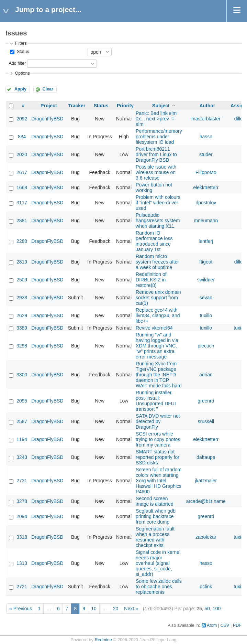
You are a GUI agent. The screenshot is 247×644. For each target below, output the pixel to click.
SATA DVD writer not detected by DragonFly (158, 421)
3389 (22, 328)
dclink (206, 587)
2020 (22, 154)
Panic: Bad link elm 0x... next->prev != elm (156, 119)
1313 (22, 563)
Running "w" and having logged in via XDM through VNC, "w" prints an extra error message (157, 346)
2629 (22, 315)
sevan (206, 298)
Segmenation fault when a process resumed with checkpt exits (155, 537)
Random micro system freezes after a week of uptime (157, 262)
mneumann (206, 221)
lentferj (206, 241)
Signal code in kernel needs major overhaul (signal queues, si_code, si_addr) (158, 563)
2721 (22, 587)
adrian (206, 375)
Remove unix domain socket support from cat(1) (158, 298)
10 (94, 609)
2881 (22, 221)
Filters (21, 43)
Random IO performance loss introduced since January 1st (154, 241)
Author (207, 106)
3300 (22, 375)
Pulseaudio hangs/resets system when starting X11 (158, 221)
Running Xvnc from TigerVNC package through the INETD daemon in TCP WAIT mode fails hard (159, 375)
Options (22, 73)
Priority (125, 106)
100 (217, 609)
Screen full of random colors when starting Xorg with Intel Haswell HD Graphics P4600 (159, 481)
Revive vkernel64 (154, 328)
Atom (212, 625)
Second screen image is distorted (155, 501)
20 (116, 609)
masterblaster (206, 119)
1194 (22, 439)
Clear (48, 89)
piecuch (206, 346)
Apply (20, 89)
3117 (22, 203)
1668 (22, 187)
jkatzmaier (206, 481)
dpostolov (206, 203)
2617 (22, 172)
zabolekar (206, 537)
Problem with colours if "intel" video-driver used (158, 203)
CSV (225, 625)
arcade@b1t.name (206, 501)
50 (207, 609)
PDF (237, 625)
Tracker (77, 106)
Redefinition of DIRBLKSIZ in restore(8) (151, 280)
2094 (22, 516)
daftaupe (206, 457)
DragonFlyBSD (47, 119)
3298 (22, 346)
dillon (240, 119)
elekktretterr (206, 187)
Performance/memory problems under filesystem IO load (159, 137)
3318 (22, 537)
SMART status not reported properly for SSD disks (158, 457)
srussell (206, 421)
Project (49, 106)
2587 (22, 421)
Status (22, 52)
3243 (22, 457)
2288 (22, 241)
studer (206, 154)
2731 (22, 481)
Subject (161, 106)
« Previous (21, 609)
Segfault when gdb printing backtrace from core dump (156, 516)
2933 (22, 298)
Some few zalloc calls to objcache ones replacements (159, 587)
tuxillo (206, 315)
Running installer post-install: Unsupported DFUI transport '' (156, 401)
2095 (22, 401)
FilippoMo (206, 172)
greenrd (206, 401)
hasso (206, 137)
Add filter (17, 63)
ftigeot (206, 262)
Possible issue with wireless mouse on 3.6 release (156, 172)
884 (22, 137)
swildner (206, 280)
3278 (22, 501)
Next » (131, 609)
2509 (22, 280)
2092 (22, 119)
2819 (22, 262)
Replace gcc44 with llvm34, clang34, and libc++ (158, 315)
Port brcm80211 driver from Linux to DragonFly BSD (156, 154)
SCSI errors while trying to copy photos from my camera (158, 439)
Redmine (103, 640)
